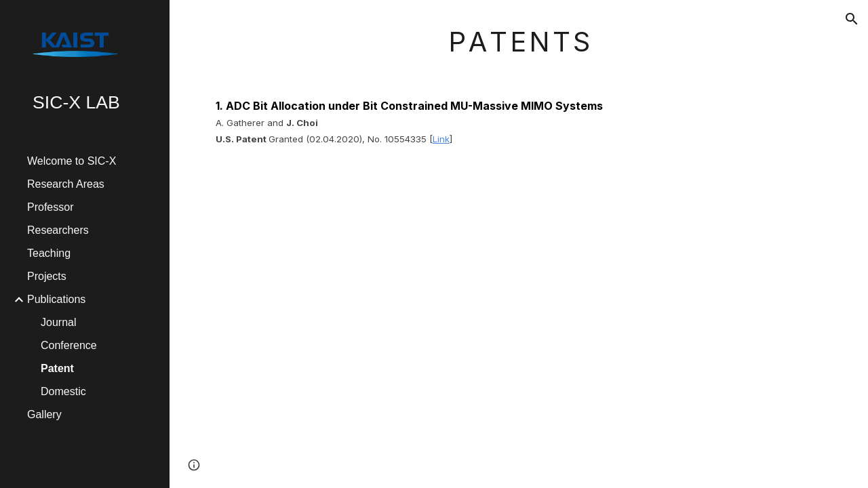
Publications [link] (56, 299)
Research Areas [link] (66, 184)
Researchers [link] (58, 230)
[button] (852, 19)
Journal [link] (58, 322)
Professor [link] (50, 207)
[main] (519, 84)
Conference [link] (69, 345)
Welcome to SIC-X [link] (72, 161)
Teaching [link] (49, 253)
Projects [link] (47, 276)
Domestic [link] (63, 391)
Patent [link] (57, 368)
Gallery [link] (44, 414)
